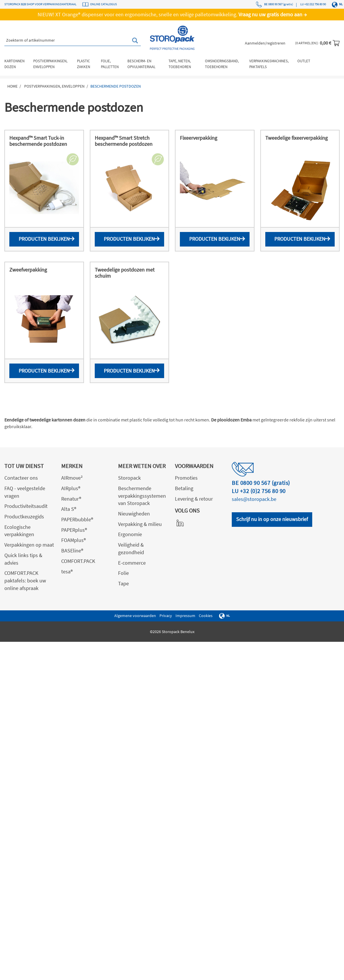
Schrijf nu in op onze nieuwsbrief (272, 519)
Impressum (185, 616)
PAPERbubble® (77, 519)
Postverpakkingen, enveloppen (50, 64)
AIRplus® (71, 488)
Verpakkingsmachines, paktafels (269, 64)
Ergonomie (130, 534)
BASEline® (72, 551)
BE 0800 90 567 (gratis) (274, 4)
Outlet (304, 61)
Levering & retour (194, 499)
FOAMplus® (74, 540)
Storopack (129, 478)
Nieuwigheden (134, 514)
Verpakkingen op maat (29, 545)
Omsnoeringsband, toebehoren (222, 64)
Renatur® (71, 499)
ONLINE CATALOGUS (103, 4)
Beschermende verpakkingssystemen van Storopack (142, 496)
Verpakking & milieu (140, 524)
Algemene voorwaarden (135, 616)
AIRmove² (72, 478)
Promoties (186, 478)
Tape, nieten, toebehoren (180, 64)
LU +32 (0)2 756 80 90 (313, 4)
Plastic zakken (84, 64)
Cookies (206, 616)
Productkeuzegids (24, 516)
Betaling (184, 488)
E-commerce (132, 563)
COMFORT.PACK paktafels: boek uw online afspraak (25, 580)
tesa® (67, 571)
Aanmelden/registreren (265, 43)
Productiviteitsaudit (26, 506)
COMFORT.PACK (78, 561)
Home (12, 86)
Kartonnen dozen (14, 64)
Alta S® (69, 509)
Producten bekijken (44, 239)
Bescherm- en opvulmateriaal (141, 64)
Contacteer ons (21, 478)
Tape (123, 583)
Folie (123, 573)
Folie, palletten (110, 64)
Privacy (166, 616)
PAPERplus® (74, 530)
